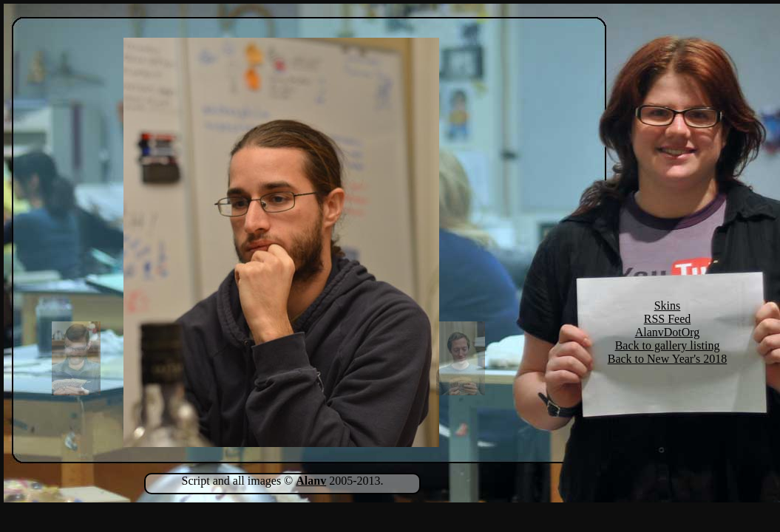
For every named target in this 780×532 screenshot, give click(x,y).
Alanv (311, 481)
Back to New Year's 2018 (668, 359)
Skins (668, 306)
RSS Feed (668, 319)
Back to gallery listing (668, 345)
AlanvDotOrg (668, 332)
